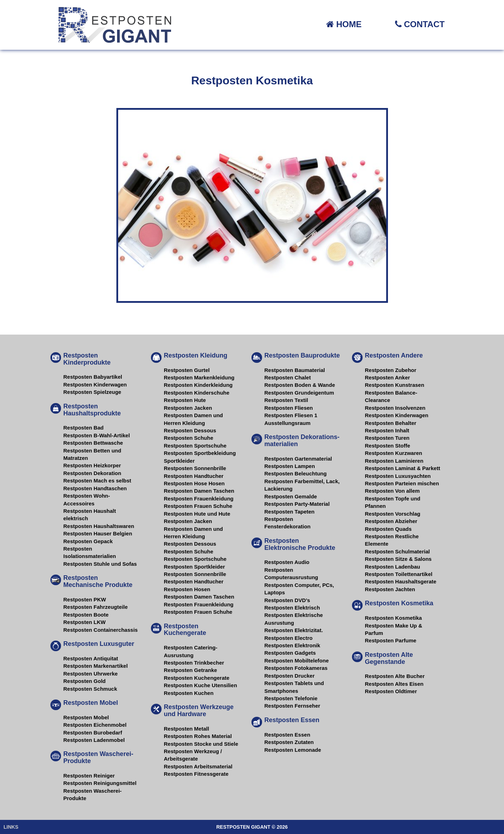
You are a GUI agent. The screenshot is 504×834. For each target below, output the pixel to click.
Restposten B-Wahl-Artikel (97, 435)
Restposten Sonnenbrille (195, 468)
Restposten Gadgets (290, 653)
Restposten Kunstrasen (395, 385)
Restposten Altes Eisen (394, 684)
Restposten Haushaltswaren (99, 526)
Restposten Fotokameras (296, 668)
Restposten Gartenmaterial (298, 459)
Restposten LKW (85, 622)
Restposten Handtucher (194, 476)
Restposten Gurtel (187, 370)
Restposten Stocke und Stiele (201, 744)
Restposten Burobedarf (93, 733)
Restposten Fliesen (289, 408)
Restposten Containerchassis (101, 630)
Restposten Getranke (191, 670)
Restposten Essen (287, 735)
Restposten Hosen (187, 589)
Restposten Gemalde (291, 496)
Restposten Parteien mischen (402, 483)
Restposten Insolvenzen (395, 408)
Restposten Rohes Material (198, 736)
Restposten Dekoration (92, 473)
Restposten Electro (289, 638)
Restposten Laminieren (394, 461)
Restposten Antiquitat (91, 658)
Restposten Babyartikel (93, 377)
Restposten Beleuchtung (296, 473)
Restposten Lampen (290, 466)
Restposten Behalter (391, 423)
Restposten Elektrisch (292, 608)
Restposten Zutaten (289, 742)
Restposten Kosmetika (394, 618)
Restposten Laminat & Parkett (403, 468)
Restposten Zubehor (391, 370)
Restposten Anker (388, 377)
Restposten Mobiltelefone (297, 661)
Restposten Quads (388, 529)
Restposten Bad (84, 428)
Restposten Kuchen (189, 693)
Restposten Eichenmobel (95, 725)
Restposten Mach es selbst (98, 481)
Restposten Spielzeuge (92, 392)
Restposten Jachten (390, 589)
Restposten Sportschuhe (195, 446)
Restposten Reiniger (89, 776)
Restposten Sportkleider (195, 567)
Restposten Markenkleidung (199, 377)
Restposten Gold (85, 681)
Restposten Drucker (290, 676)
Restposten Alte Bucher (395, 676)
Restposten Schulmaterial (397, 551)
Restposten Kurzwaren (394, 453)
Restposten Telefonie (291, 698)
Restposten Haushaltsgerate (401, 581)
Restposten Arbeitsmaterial (198, 766)
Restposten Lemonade (293, 750)
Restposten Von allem (393, 491)
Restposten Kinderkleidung (198, 385)
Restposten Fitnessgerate (196, 774)
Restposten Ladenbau (393, 567)
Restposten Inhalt (387, 430)
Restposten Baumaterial (295, 370)
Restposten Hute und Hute (197, 514)
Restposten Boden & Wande (300, 385)
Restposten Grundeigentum (299, 393)
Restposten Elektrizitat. (294, 630)
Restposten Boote (86, 615)
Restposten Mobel (86, 717)
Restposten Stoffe (388, 446)
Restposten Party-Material (297, 504)
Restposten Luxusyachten (398, 476)
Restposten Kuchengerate (197, 678)
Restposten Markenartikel (96, 666)
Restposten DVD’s (287, 600)
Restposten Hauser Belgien (98, 533)
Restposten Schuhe (189, 438)
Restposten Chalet (288, 377)
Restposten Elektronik (292, 645)
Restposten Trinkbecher (194, 663)
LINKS (11, 827)
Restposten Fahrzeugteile (96, 607)
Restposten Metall (187, 729)
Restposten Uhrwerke (91, 674)
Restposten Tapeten (290, 512)
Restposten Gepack (88, 541)
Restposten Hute (185, 400)
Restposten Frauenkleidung (199, 499)
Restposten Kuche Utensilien (201, 685)
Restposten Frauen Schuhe (198, 506)
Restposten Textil (286, 400)
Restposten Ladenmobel (94, 740)
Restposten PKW (85, 599)
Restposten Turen (387, 438)
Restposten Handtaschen (95, 488)
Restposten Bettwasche (93, 443)
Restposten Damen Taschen (199, 491)
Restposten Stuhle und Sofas (100, 564)
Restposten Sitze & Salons (398, 559)
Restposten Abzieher (391, 521)
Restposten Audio (287, 562)
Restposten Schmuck (90, 689)
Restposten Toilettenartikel (399, 574)
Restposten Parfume (391, 640)
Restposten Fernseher (292, 706)
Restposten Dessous (190, 430)
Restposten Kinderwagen (95, 385)
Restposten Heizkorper (92, 465)
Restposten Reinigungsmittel (100, 783)
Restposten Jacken (188, 408)
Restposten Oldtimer (391, 691)
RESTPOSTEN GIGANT (243, 827)
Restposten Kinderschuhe (197, 393)
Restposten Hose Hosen (195, 483)
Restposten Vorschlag (393, 514)
